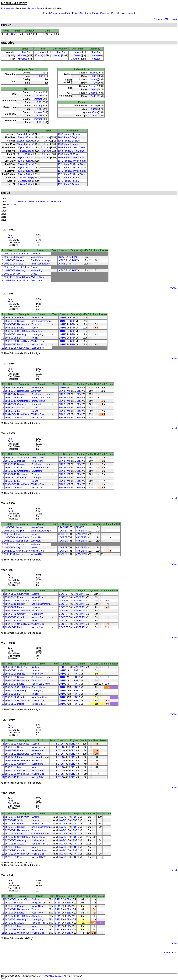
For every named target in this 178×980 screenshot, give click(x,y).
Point (10, 238)
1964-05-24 (11, 391)
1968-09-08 (11, 694)
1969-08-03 (11, 764)
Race (47, 13)
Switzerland (17, 34)
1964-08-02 (11, 404)
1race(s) (75, 59)
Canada (21, 617)
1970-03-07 (11, 817)
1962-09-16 (10, 274)
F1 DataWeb (7, 8)
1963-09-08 (11, 338)
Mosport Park (38, 617)
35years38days (26, 181)
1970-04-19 (11, 820)
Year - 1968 (8, 643)
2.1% (39, 96)
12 (3, 704)
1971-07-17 (11, 916)
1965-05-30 (11, 461)
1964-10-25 (11, 418)
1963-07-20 (11, 331)
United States (23, 277)
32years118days (25, 154)
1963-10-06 (11, 341)
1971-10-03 (11, 933)
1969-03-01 (11, 744)
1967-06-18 (11, 604)
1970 (9, 205)
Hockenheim (38, 840)
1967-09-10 (11, 621)
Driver (31, 8)
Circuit (115, 13)
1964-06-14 (11, 394)
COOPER (63, 531)
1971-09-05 (11, 926)
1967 (48, 202)
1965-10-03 (11, 484)
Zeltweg (35, 408)
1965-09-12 (11, 481)
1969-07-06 (11, 757)
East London (37, 280)
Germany (21, 270)
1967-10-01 (11, 624)
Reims (35, 328)
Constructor (86, 13)
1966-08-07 (10, 544)
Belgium (20, 260)
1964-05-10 (11, 388)
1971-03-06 (11, 899)
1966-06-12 (10, 531)
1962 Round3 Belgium (69, 137)
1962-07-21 (10, 267)
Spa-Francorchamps (41, 260)
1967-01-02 (11, 594)
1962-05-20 (10, 254)
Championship (57, 13)
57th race (46, 151)
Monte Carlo (37, 257)
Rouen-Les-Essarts (40, 264)
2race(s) (57, 55)
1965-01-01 (11, 458)
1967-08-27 (11, 617)
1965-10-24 (11, 488)
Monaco (20, 257)
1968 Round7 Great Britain (71, 151)
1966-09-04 (10, 547)
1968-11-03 (11, 704)
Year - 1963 (8, 294)
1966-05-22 (10, 527)
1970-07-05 (11, 834)
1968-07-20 (11, 687)
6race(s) (94, 73)
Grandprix (106, 13)
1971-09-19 (11, 929)
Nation (131, 13)
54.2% (94, 106)
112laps (94, 116)
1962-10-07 (10, 277)
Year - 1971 (8, 875)
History (123, 13)
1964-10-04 (11, 414)
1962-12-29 (10, 280)
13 (3, 857)
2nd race (46, 137)
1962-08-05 (10, 270)
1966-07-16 (10, 537)
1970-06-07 (11, 827)
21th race (46, 147)
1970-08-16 (11, 844)
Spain (20, 670)
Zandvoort (35, 254)
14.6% (94, 96)
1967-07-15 (11, 611)
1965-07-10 (11, 471)
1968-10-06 (11, 701)
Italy (18, 274)
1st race (48, 141)
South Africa (22, 280)
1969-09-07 (11, 767)
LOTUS (62, 257)
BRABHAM (64, 391)
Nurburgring (36, 270)
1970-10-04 (11, 854)
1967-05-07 (11, 597)
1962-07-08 (10, 264)
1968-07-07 (11, 684)
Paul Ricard (37, 913)
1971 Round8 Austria (68, 178)
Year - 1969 (8, 720)
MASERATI (81, 531)
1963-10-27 (11, 344)
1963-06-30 (11, 328)
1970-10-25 (11, 857)
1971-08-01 (11, 919)
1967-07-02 (11, 607)
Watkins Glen (37, 277)
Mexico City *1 (39, 344)
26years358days (25, 144)
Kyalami (35, 594)
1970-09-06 (11, 847)
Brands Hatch (38, 401)
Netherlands (22, 254)
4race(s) (38, 106)
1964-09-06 (11, 411)
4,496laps (93, 112)
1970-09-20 (11, 850)
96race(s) (22, 59)
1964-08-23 (11, 408)
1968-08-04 (11, 690)
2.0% (39, 102)
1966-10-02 (10, 551)
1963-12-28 (11, 348)
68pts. (94, 109)
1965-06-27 (11, 468)
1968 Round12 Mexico (69, 154)
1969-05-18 (11, 750)
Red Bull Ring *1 (40, 844)
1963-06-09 (11, 321)
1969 (59, 202)
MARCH (63, 817)
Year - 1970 (8, 793)
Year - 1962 (8, 230)
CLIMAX (74, 257)
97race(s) (40, 55)
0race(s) (26, 52)
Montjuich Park (39, 747)
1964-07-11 (11, 401)
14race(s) (93, 93)
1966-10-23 (10, 554)
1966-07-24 (10, 541)
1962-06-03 (10, 257)
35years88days (25, 161)
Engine (96, 13)
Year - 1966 (8, 503)
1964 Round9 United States (72, 147)
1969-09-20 (11, 771)
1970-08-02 (11, 840)
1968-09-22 (11, 697)
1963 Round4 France (68, 144)
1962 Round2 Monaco (69, 134)
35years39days (26, 178)
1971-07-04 (11, 913)
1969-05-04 (11, 747)
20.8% (94, 89)
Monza (34, 274)
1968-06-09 (11, 677)
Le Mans (36, 607)
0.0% (42, 76)
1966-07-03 (10, 534)
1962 (20, 202)
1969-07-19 (11, 760)
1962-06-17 (10, 260)
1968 (53, 202)
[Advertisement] (89, 965)
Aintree (34, 267)
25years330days (25, 134)
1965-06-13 (11, 464)
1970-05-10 (11, 824)
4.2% (39, 109)
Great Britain (23, 267)
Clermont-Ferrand (40, 468)
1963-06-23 (11, 324)
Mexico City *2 (39, 857)
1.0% (39, 116)
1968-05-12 (11, 670)
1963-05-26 (11, 318)
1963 (26, 202)
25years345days (25, 137)
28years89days (25, 147)
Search (40, 8)
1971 (15, 205)
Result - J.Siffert (14, 3)
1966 (42, 202)
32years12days (26, 151)
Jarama (35, 670)
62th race (46, 154)
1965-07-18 (11, 474)
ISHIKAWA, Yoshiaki (53, 976)
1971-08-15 (11, 923)
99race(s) (22, 55)
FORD (77, 670)
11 (3, 627)
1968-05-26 (11, 674)
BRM (72, 264)
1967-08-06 (11, 614)
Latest (174, 19)
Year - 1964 (8, 364)
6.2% (95, 76)
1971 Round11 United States (72, 161)
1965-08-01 (11, 478)
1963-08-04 (11, 334)
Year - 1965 (8, 433)
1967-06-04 (11, 601)
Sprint (69, 13)
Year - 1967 (8, 570)
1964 (31, 202)
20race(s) (93, 86)
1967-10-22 (11, 627)
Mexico (21, 344)
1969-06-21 (11, 754)
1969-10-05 (11, 774)
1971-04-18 (11, 903)
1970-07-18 (11, 837)
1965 (37, 202)
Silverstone (37, 331)
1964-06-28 (11, 398)
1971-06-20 (11, 909)
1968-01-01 (11, 667)
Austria (21, 408)
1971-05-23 (11, 906)
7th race (46, 144)
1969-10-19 (11, 777)
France (20, 264)
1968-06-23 (11, 680)
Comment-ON (161, 19)
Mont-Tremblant (39, 697)
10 (3, 348)
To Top (174, 288)
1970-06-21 (11, 830)
